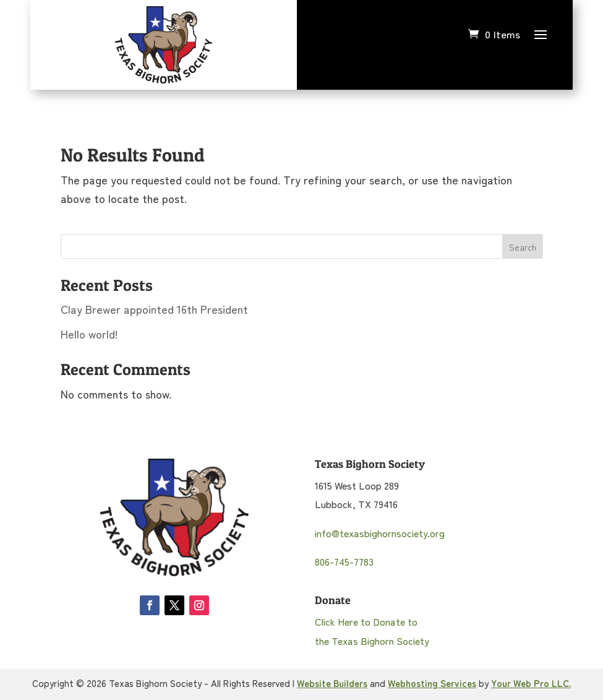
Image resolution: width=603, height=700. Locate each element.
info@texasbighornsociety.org (380, 533)
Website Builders (332, 683)
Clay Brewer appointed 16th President (154, 309)
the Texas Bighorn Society (372, 641)
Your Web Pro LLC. (531, 683)
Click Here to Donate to (366, 621)
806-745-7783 (344, 561)
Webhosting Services (432, 683)
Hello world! (89, 334)
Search (523, 247)
